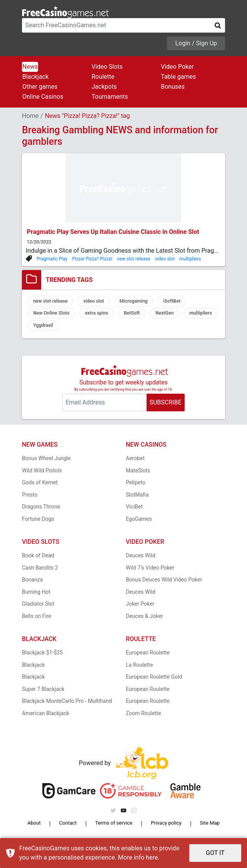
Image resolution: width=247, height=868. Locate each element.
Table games (178, 77)
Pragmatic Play (52, 259)
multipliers (190, 259)
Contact (65, 828)
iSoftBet (189, 302)
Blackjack (35, 77)
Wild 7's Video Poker (150, 572)
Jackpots (104, 87)
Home (30, 116)
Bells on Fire (37, 621)
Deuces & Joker (144, 621)
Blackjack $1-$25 (42, 658)
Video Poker (177, 67)
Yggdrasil (88, 330)
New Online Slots (54, 316)
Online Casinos (43, 97)
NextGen (181, 316)
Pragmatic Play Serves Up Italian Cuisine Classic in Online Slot (113, 232)
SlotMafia (137, 499)
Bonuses (173, 87)
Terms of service (112, 828)
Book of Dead (38, 560)
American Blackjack (46, 718)
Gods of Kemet (40, 487)
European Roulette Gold (154, 682)
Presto (30, 499)
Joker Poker (140, 609)
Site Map (209, 828)
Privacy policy (166, 828)
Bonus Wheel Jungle (46, 463)
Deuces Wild (141, 560)
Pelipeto (136, 487)
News (30, 67)
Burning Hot (36, 596)
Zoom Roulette (144, 718)
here (152, 857)
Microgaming (146, 302)
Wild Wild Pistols (42, 475)
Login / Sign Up (196, 43)
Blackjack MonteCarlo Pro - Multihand (67, 706)
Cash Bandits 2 (40, 572)
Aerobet (135, 463)
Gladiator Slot (38, 609)
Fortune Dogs (38, 523)
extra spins (105, 316)
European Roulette (148, 658)
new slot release (134, 259)
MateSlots (138, 475)
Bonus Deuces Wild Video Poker (164, 585)
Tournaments (110, 97)
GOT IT (215, 853)
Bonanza (32, 585)
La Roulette (139, 669)
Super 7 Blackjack (43, 694)
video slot (165, 259)
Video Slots (107, 67)
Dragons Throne (41, 512)
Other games (40, 87)
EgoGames (139, 523)
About (34, 828)
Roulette (103, 77)
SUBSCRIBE (165, 407)
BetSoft (145, 316)
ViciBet (134, 512)
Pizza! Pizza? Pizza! (92, 259)
